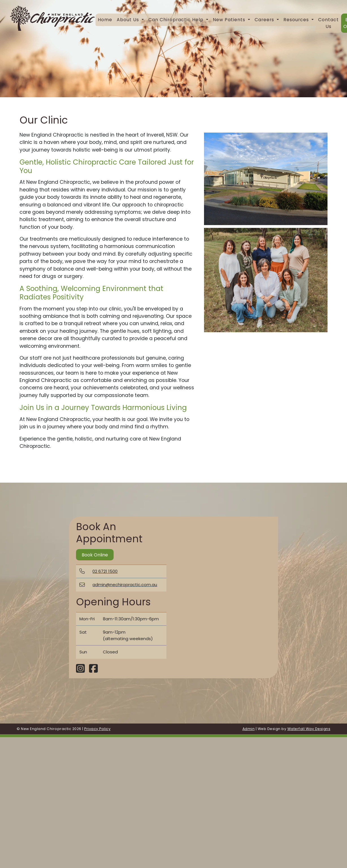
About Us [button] (129, 20)
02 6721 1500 (105, 571)
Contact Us (328, 23)
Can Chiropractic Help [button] (177, 20)
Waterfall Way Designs (309, 729)
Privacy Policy (97, 729)
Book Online (95, 555)
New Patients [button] (230, 20)
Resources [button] (297, 20)
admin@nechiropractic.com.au (125, 585)
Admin (249, 729)
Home (105, 20)
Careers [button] (265, 20)
